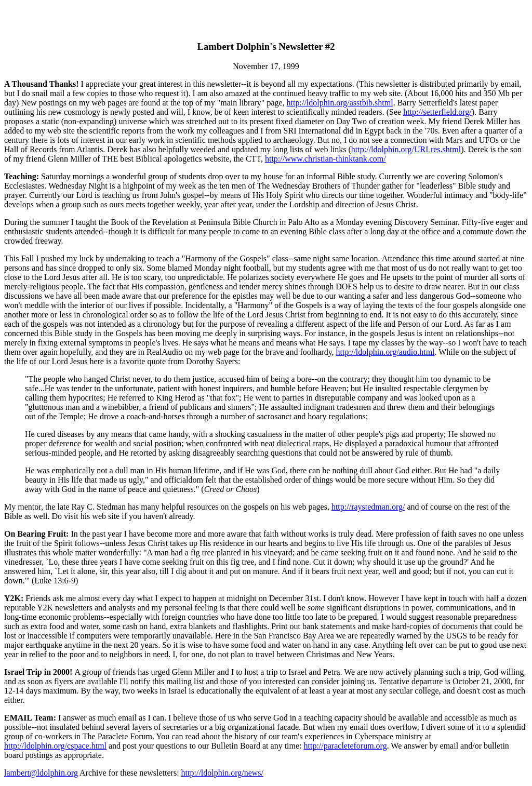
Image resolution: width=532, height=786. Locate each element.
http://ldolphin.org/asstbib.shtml (340, 103)
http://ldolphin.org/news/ (222, 773)
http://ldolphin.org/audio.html (385, 352)
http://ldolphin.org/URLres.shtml (406, 149)
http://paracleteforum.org (345, 746)
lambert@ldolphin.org (41, 773)
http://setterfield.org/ (437, 112)
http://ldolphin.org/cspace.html (55, 746)
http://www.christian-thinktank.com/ (325, 159)
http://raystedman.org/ (368, 507)
